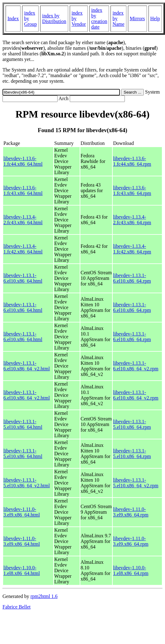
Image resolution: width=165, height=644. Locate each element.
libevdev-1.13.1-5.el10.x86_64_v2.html (27, 483)
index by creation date (99, 19)
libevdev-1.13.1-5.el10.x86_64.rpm (132, 424)
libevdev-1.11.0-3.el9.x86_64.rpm (131, 512)
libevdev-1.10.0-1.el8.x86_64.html (22, 570)
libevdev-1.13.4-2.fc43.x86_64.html (23, 220)
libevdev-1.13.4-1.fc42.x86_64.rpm (132, 249)
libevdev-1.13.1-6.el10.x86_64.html (23, 278)
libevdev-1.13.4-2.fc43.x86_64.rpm (132, 220)
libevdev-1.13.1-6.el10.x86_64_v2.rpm (136, 366)
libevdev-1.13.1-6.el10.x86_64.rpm (132, 278)
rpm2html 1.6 (44, 596)
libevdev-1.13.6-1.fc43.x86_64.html (23, 190)
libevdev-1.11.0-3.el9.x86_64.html (22, 512)
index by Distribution (54, 19)
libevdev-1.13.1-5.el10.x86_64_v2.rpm (136, 483)
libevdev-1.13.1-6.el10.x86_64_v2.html (27, 366)
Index (13, 19)
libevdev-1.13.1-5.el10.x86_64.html (23, 424)
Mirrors (137, 19)
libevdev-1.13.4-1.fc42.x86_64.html (23, 249)
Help (155, 19)
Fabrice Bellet (16, 607)
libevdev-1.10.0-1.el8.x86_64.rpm (131, 570)
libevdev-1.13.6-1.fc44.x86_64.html (23, 161)
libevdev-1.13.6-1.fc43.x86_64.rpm (132, 190)
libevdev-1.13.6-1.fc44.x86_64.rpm (132, 161)
